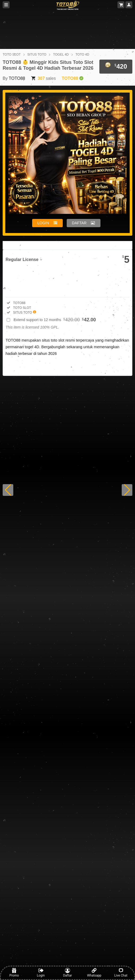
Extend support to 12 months (55, 320)
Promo (14, 973)
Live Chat (121, 973)
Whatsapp (94, 973)
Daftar (67, 973)
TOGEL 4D (61, 55)
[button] (8, 490)
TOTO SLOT (12, 55)
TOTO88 (17, 78)
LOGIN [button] (43, 223)
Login (41, 973)
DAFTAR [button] (79, 223)
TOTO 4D (82, 55)
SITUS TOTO (37, 55)
